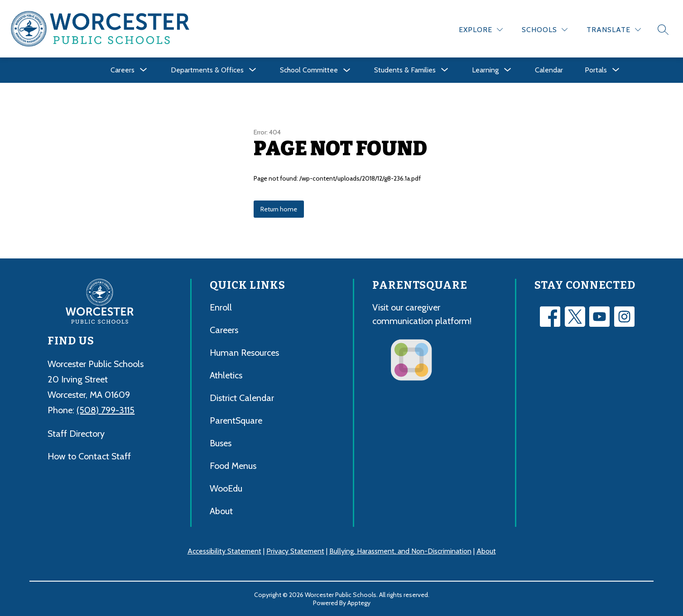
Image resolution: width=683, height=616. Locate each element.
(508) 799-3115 (106, 410)
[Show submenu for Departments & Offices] (207, 70)
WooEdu (226, 488)
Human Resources (244, 353)
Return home (279, 209)
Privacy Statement (295, 551)
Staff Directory (76, 434)
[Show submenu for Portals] (596, 70)
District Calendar (242, 398)
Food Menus (233, 466)
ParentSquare (236, 420)
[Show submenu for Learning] (485, 70)
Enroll (221, 307)
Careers (224, 330)
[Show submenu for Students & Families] (405, 70)
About (221, 511)
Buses (221, 443)
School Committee (309, 70)
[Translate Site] (614, 30)
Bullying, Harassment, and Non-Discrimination (400, 551)
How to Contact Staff (89, 456)
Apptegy (359, 603)
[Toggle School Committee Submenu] (347, 70)
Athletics (226, 375)
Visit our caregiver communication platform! (422, 314)
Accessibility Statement (224, 551)
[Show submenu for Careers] (123, 70)
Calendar (549, 70)
